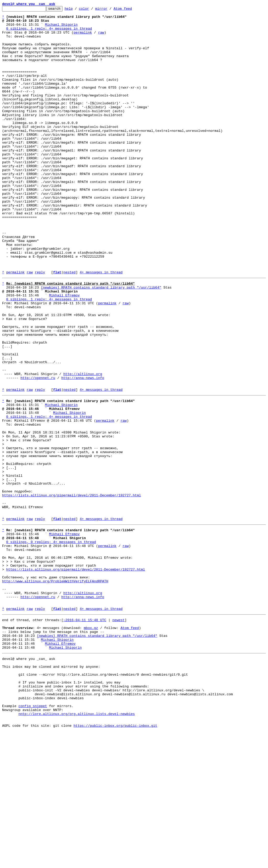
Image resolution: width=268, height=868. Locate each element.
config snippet (33, 839)
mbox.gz (91, 746)
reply (40, 325)
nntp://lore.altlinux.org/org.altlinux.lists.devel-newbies (77, 848)
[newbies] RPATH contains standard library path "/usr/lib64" (101, 342)
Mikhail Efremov (64, 352)
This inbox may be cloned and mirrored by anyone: (51, 791)
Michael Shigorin (61, 28)
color (92, 10)
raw (101, 38)
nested (69, 325)
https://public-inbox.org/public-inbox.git (115, 862)
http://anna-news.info (83, 451)
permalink (83, 38)
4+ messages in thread (101, 325)
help (77, 10)
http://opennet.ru (38, 451)
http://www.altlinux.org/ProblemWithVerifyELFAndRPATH (55, 692)
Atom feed (131, 10)
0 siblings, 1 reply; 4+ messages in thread (49, 33)
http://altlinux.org (83, 446)
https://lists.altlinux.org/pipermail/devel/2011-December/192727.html (71, 590)
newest (118, 737)
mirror (110, 10)
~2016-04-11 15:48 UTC (85, 737)
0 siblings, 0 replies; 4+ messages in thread (51, 645)
